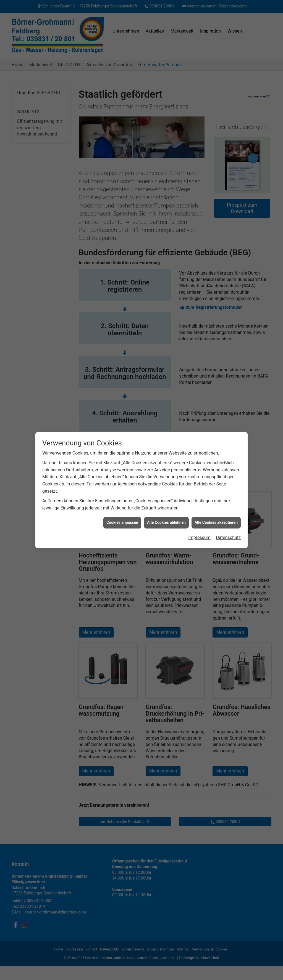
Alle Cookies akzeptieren (216, 522)
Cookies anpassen (122, 522)
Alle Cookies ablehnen (166, 522)
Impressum (199, 537)
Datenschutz (228, 537)
